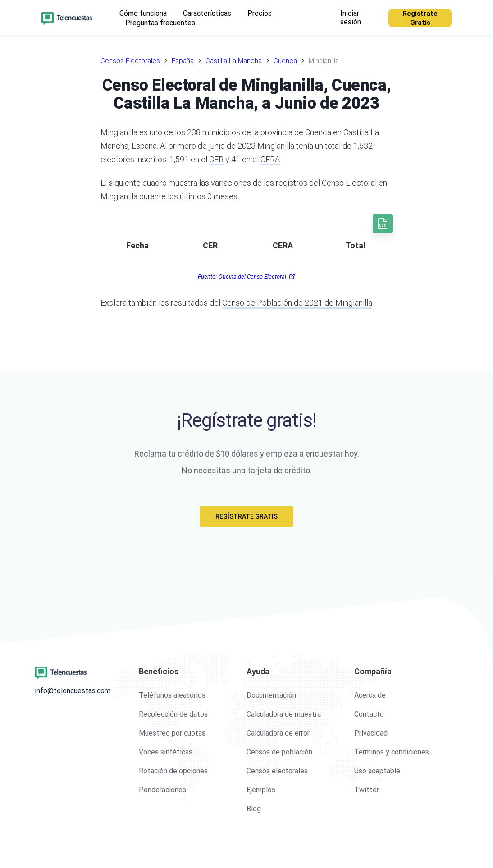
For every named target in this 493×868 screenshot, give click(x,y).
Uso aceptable (377, 771)
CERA (270, 159)
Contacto (369, 714)
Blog (254, 809)
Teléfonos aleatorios (172, 695)
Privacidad (371, 733)
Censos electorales (277, 771)
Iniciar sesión (351, 18)
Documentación (271, 695)
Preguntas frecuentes (160, 23)
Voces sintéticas (166, 752)
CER (216, 159)
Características (207, 13)
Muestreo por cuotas (172, 733)
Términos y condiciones (392, 752)
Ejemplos (261, 790)
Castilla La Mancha (234, 61)
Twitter (367, 790)
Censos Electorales (130, 61)
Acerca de (370, 695)
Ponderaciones (162, 790)
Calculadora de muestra (284, 714)
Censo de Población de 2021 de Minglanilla (297, 303)
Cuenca (285, 61)
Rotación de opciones (173, 771)
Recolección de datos (173, 714)
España (183, 61)
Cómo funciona (143, 13)
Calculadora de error (278, 733)
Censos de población (279, 752)
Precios (260, 13)
